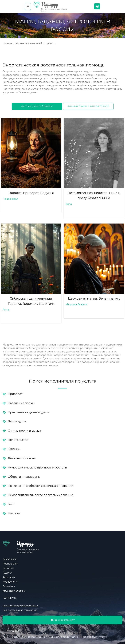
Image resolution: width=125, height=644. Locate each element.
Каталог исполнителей (29, 43)
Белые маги (10, 559)
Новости (14, 513)
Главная (7, 43)
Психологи (9, 586)
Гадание (14, 449)
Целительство (18, 440)
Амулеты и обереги (14, 591)
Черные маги (10, 564)
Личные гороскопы (22, 458)
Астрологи (9, 577)
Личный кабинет (97, 6)
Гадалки (7, 573)
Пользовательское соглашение (20, 610)
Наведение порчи (21, 403)
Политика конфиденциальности (20, 606)
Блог (11, 504)
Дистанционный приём (37, 106)
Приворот (15, 394)
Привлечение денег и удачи (29, 412)
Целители (8, 568)
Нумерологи (10, 582)
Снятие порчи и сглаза (24, 430)
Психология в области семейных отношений (41, 486)
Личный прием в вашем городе (88, 106)
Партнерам (9, 598)
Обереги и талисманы (24, 477)
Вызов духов (17, 421)
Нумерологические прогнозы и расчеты (37, 467)
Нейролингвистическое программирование (40, 495)
